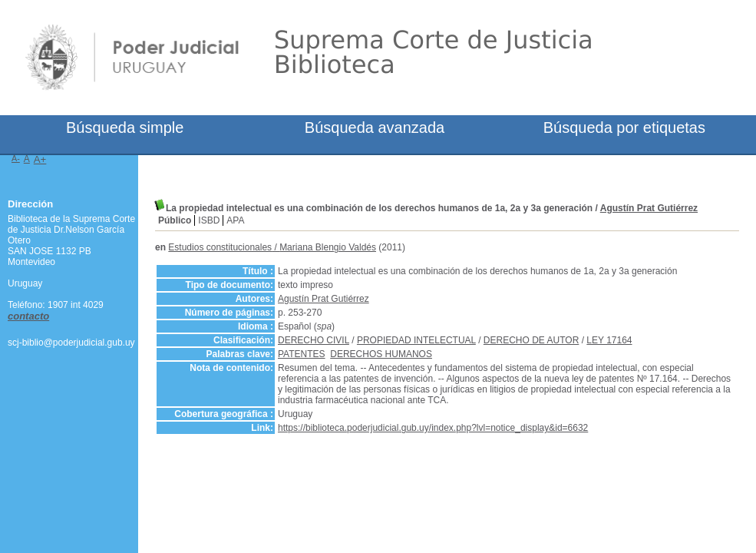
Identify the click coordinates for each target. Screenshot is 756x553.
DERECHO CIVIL (314, 340)
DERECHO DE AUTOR (531, 340)
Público (175, 220)
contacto (28, 316)
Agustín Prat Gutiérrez (649, 208)
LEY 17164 (609, 340)
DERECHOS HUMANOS (381, 354)
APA (235, 220)
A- (16, 158)
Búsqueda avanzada (375, 127)
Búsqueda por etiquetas (624, 127)
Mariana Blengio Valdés (328, 247)
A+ (40, 159)
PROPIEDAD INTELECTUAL (416, 340)
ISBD (209, 220)
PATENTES (302, 354)
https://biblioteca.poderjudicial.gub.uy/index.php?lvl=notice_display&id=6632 (433, 428)
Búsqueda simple (125, 127)
